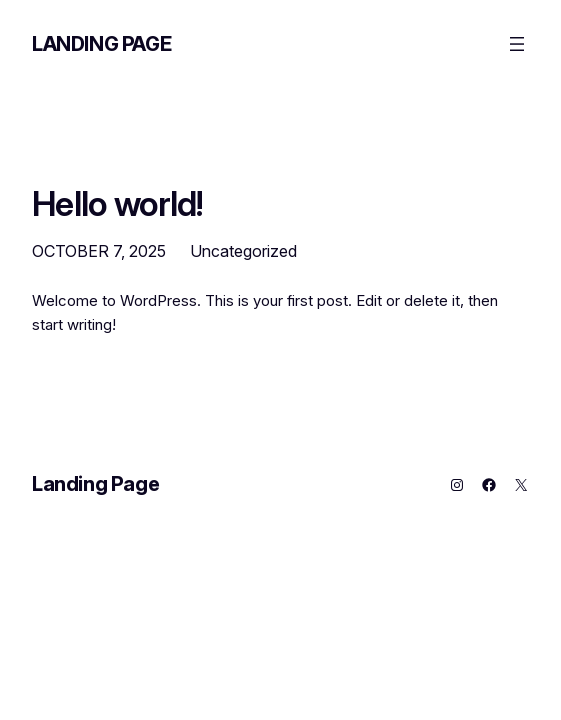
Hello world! (117, 203)
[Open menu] (517, 44)
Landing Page (101, 44)
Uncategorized (243, 251)
